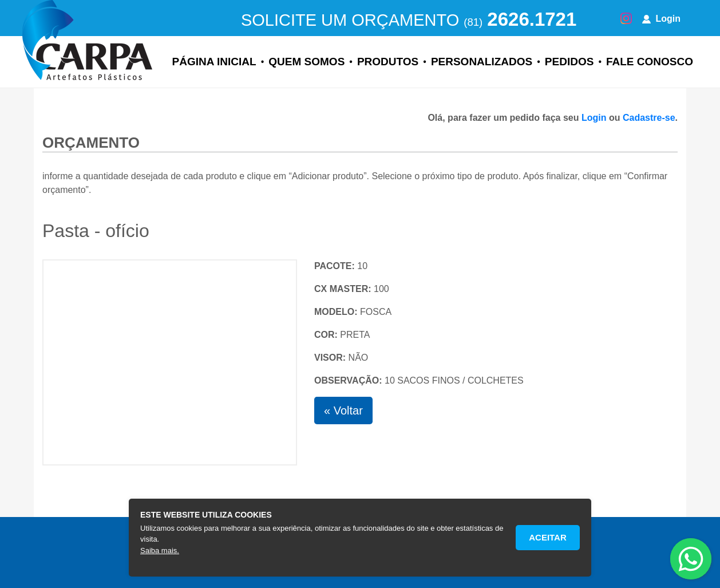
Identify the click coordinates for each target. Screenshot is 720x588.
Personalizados (482, 62)
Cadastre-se (649, 118)
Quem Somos (306, 62)
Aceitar (548, 537)
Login (661, 19)
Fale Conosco (650, 62)
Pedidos (569, 62)
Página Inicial (214, 62)
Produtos (388, 62)
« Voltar (343, 411)
